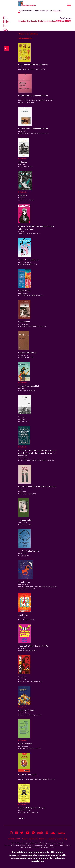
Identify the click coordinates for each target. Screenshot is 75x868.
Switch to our (63, 19)
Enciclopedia (32, 21)
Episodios (22, 21)
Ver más (21, 818)
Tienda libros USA (14, 839)
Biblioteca (42, 21)
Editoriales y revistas (56, 21)
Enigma (49, 843)
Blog (65, 839)
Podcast (25, 839)
